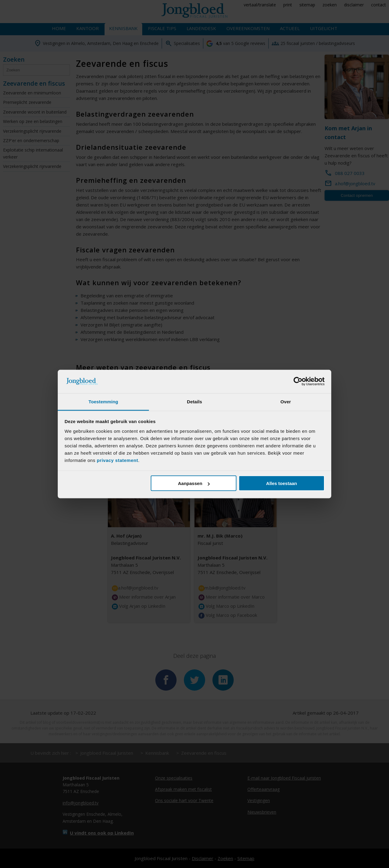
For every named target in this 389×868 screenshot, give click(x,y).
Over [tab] (286, 401)
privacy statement (117, 460)
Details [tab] (194, 401)
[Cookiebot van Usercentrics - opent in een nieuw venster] (298, 381)
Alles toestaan (282, 483)
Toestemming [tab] (103, 401)
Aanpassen (194, 483)
